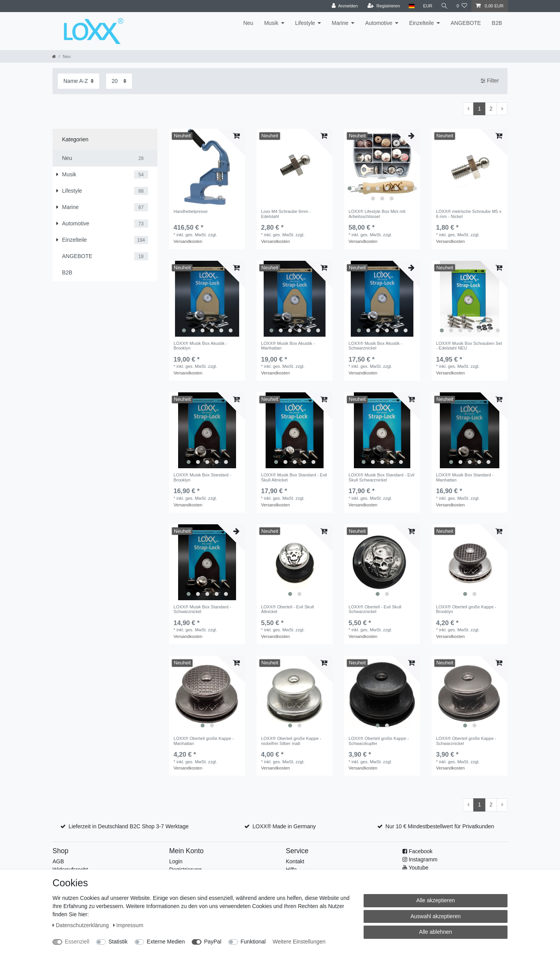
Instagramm (423, 859)
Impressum (128, 925)
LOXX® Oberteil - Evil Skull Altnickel (287, 609)
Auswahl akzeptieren (435, 916)
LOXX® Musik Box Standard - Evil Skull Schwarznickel (381, 477)
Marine (340, 23)
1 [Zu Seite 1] (479, 109)
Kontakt (295, 861)
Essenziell (77, 942)
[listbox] (382, 167)
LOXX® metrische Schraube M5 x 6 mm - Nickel (469, 214)
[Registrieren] (384, 6)
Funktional (253, 942)
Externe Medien (166, 942)
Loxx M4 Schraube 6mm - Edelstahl (286, 214)
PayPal (213, 942)
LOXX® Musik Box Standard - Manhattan (465, 477)
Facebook (421, 851)
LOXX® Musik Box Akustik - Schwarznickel (375, 346)
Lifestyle (305, 23)
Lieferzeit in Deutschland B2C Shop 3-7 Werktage (129, 826)
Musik (271, 23)
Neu (248, 23)
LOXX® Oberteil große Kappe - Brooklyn (466, 609)
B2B (497, 23)
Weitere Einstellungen (299, 942)
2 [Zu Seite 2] (491, 109)
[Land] (411, 6)
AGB (58, 861)
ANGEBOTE (466, 23)
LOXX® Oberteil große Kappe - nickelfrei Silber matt (291, 741)
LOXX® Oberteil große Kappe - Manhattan (204, 741)
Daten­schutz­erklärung (81, 925)
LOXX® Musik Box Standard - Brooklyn (202, 477)
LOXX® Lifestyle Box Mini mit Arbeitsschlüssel (377, 214)
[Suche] (444, 6)
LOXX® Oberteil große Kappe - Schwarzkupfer (379, 741)
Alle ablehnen (436, 932)
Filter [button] (490, 81)
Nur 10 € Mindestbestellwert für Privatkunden (440, 826)
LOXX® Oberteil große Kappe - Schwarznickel (466, 741)
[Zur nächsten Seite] (502, 109)
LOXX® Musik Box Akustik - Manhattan (288, 346)
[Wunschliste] (462, 6)
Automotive (379, 23)
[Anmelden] (345, 6)
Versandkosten (188, 241)
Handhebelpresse (191, 211)
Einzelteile (422, 23)
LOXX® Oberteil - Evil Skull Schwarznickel (375, 609)
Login (176, 861)
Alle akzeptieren (436, 900)
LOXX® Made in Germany (284, 826)
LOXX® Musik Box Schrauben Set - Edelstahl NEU (469, 346)
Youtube (419, 868)
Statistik (118, 942)
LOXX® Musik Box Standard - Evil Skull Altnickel (294, 477)
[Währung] (428, 6)
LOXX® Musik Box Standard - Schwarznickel (202, 609)
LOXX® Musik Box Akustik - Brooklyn (200, 346)
